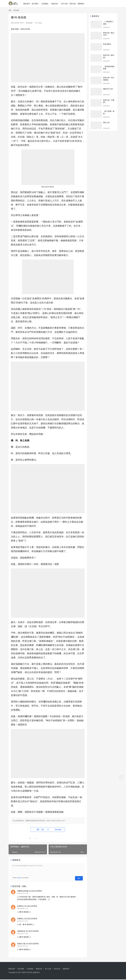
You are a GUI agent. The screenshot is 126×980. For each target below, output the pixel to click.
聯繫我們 (82, 4)
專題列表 (55, 4)
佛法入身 (106, 122)
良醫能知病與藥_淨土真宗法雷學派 (30, 890)
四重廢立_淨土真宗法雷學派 (27, 918)
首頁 (10, 10)
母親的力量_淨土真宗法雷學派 (28, 944)
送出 (80, 878)
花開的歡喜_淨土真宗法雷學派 (28, 931)
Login (19, 878)
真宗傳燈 (36, 4)
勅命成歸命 (107, 44)
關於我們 (27, 4)
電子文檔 (65, 4)
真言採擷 (29, 23)
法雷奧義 (46, 4)
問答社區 (74, 4)
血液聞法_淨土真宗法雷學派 (27, 905)
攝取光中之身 (108, 89)
